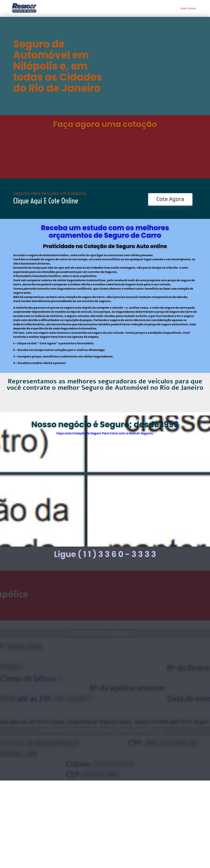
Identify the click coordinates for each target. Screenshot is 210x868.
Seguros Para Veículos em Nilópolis (50, 193)
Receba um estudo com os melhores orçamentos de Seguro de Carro (105, 232)
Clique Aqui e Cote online (46, 201)
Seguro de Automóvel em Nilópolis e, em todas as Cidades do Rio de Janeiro (58, 66)
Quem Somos (188, 8)
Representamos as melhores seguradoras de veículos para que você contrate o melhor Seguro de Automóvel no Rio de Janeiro (105, 385)
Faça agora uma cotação (105, 124)
